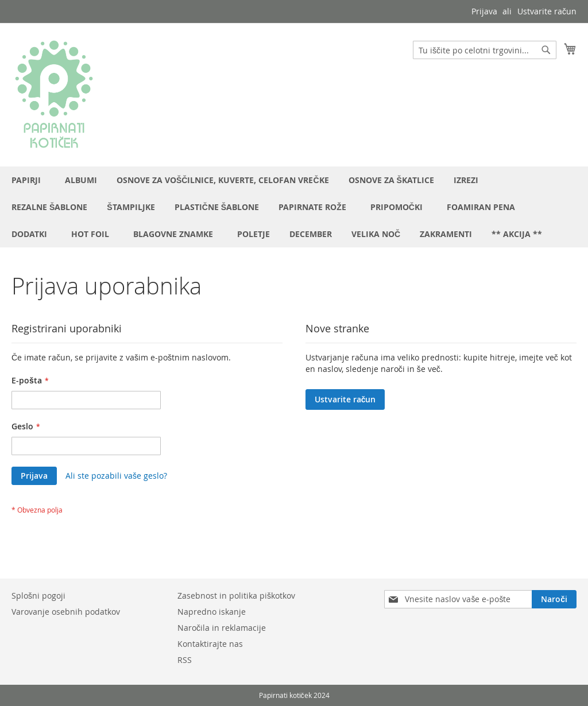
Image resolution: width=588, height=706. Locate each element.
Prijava (484, 11)
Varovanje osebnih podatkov (66, 612)
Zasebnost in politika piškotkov (236, 596)
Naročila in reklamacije (222, 628)
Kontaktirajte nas (210, 644)
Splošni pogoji (38, 596)
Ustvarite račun (547, 11)
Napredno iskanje (212, 612)
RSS (185, 660)
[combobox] (485, 50)
